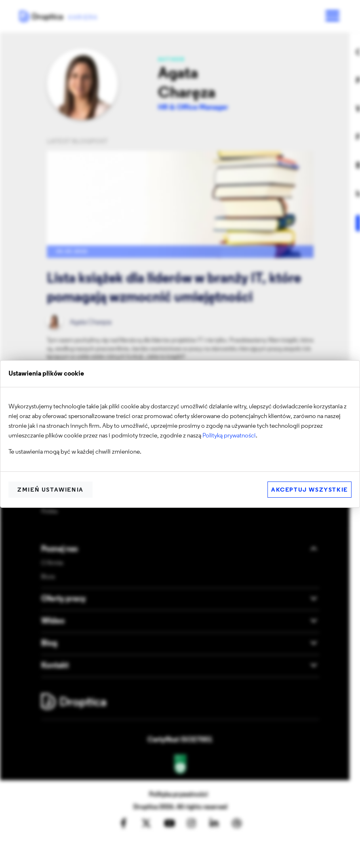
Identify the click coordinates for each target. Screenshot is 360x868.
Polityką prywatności (229, 436)
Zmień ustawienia (51, 490)
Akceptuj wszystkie (309, 490)
